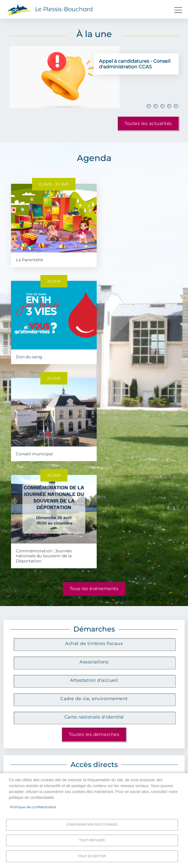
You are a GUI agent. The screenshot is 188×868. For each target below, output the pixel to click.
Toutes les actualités (148, 124)
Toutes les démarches (94, 533)
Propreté (148, 597)
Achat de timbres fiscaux (94, 443)
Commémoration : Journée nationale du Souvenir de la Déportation (129, 355)
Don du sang (114, 256)
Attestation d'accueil (94, 479)
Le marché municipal (93, 597)
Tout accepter (92, 856)
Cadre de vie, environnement (94, 497)
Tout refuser (92, 840)
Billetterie (148, 633)
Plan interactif (38, 597)
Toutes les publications (94, 754)
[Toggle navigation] (178, 10)
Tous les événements (94, 388)
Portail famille (38, 633)
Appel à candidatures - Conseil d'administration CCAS (135, 64)
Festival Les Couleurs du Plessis (94, 742)
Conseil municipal (34, 350)
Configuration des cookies (92, 824)
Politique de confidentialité (33, 806)
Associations (94, 461)
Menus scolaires (93, 633)
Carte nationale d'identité (94, 516)
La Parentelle (29, 256)
